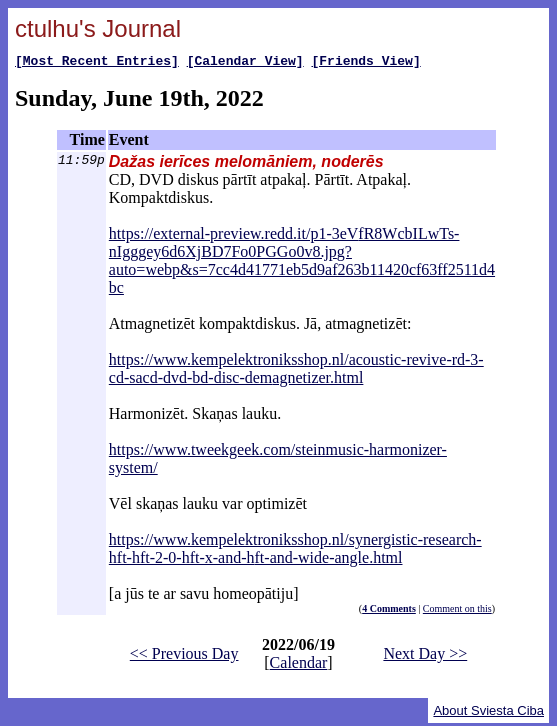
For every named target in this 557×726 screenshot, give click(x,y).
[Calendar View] (245, 63)
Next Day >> (425, 656)
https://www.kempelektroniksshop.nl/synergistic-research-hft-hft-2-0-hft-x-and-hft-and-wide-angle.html (295, 551)
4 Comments (389, 611)
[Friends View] (365, 63)
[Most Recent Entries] (97, 63)
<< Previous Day (184, 656)
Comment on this (457, 611)
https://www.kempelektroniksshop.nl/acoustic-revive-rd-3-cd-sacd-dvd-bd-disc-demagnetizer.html (296, 371)
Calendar (299, 665)
